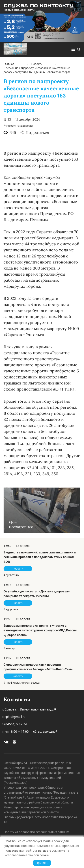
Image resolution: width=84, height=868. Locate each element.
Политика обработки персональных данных (36, 832)
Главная (9, 64)
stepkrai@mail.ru (14, 717)
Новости (37, 64)
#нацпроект (25, 126)
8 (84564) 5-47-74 (14, 724)
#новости (10, 126)
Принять (42, 863)
